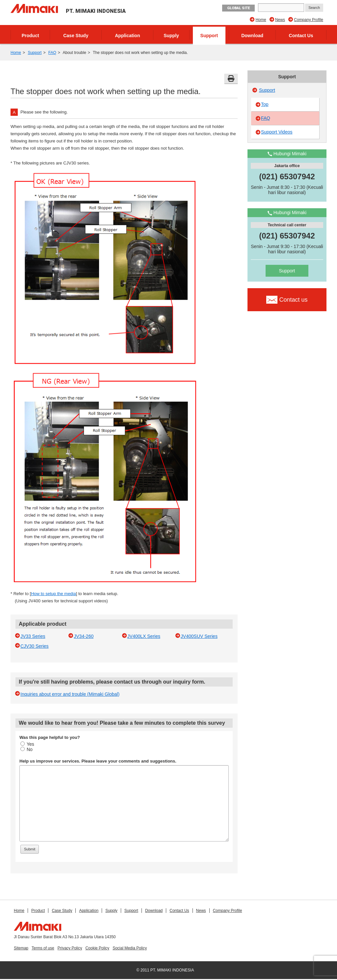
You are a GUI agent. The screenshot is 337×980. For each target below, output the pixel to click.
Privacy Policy (70, 948)
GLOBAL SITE (238, 8)
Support (209, 36)
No (26, 749)
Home (261, 20)
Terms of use (43, 948)
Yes (27, 744)
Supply (171, 36)
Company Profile (309, 20)
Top (265, 104)
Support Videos (277, 132)
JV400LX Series (144, 636)
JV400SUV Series (199, 636)
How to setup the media (53, 594)
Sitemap (21, 948)
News (280, 20)
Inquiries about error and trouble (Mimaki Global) (70, 694)
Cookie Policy (97, 948)
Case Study (76, 36)
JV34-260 (84, 636)
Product (30, 36)
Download (252, 36)
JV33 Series (33, 636)
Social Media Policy (130, 948)
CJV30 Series (35, 646)
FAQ (52, 53)
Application (127, 36)
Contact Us (301, 36)
